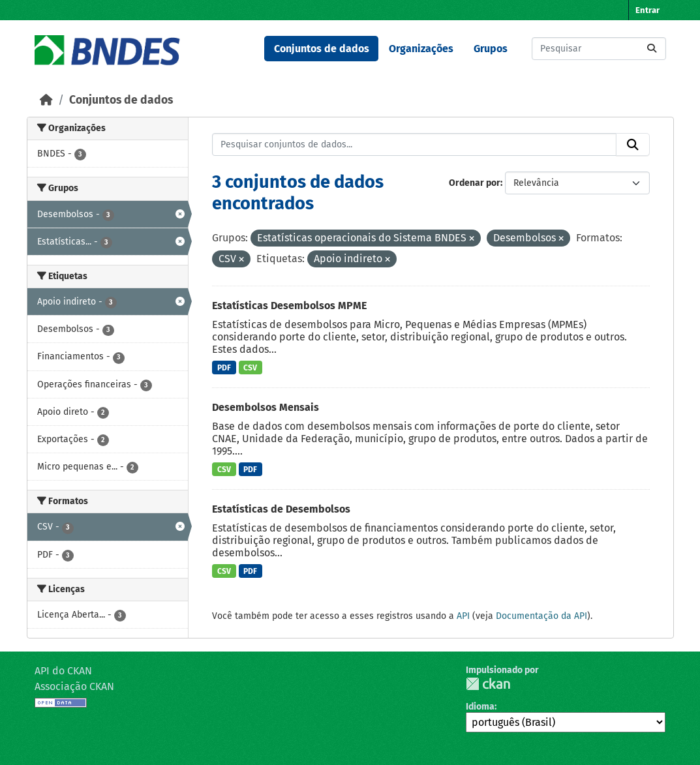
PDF (224, 368)
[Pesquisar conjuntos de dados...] (599, 49)
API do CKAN (63, 671)
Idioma (480, 707)
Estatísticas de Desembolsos (281, 509)
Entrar (647, 10)
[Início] (46, 100)
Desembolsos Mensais (266, 407)
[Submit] (652, 49)
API (463, 616)
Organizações (421, 49)
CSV (250, 368)
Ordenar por (475, 183)
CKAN (488, 684)
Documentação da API (541, 616)
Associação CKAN (74, 686)
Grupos (491, 49)
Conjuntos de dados (322, 49)
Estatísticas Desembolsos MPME (289, 306)
